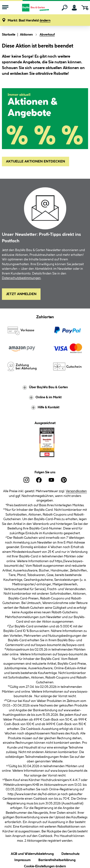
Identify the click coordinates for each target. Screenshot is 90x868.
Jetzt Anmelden (21, 294)
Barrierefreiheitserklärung (57, 859)
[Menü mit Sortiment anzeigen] (5, 8)
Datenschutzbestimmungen (21, 278)
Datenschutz (70, 853)
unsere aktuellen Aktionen (56, 68)
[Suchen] (65, 8)
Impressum (23, 859)
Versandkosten (76, 491)
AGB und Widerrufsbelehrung (32, 853)
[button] (29, 21)
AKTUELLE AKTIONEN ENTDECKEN (36, 162)
